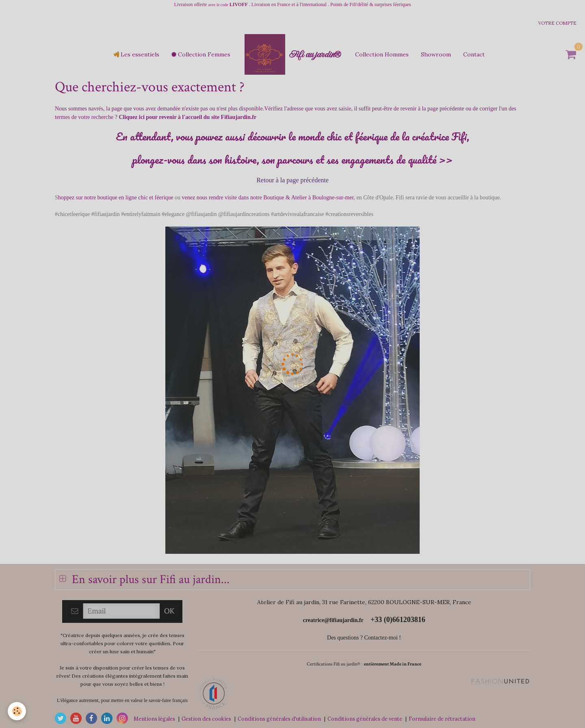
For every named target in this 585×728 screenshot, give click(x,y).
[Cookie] (17, 711)
